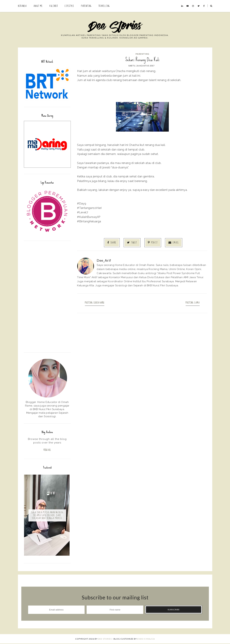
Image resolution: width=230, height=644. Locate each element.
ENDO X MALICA (146, 639)
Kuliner (54, 6)
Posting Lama (192, 303)
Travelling (104, 6)
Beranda (22, 6)
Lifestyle (69, 6)
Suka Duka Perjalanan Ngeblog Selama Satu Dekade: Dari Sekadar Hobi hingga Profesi (47, 516)
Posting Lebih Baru (95, 303)
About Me (38, 6)
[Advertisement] (47, 296)
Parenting (86, 6)
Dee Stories (105, 639)
